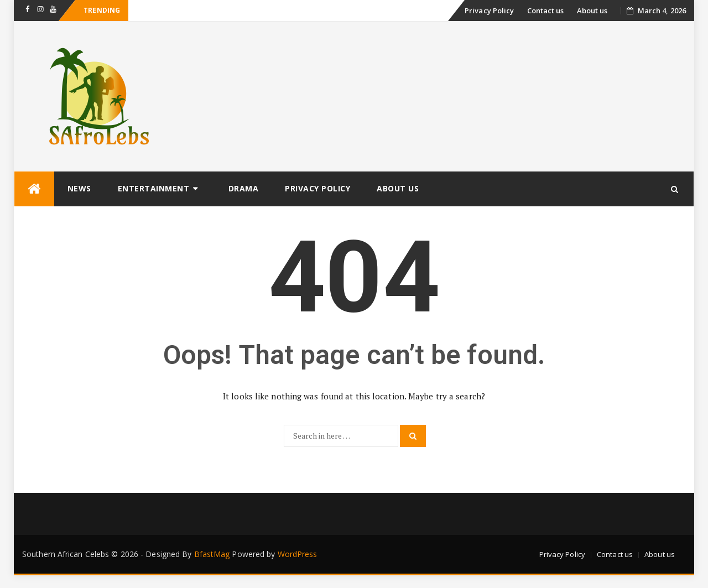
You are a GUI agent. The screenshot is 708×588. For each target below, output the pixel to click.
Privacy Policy (489, 11)
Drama (244, 188)
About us (592, 11)
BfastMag (212, 554)
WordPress (298, 554)
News (79, 188)
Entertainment (154, 188)
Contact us (546, 11)
